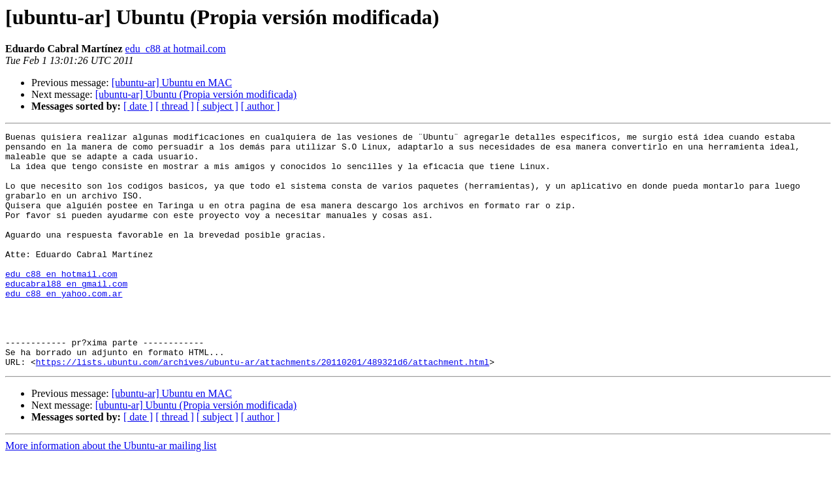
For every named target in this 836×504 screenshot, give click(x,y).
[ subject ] (217, 106)
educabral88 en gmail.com (66, 315)
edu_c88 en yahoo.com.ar (64, 326)
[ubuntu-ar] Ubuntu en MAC (172, 83)
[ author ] (261, 106)
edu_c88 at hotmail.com (176, 49)
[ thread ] (175, 106)
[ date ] (138, 106)
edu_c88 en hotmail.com (61, 303)
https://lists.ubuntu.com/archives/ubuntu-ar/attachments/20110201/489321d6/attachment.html (263, 409)
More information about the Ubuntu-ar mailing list (111, 493)
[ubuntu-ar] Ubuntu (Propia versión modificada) (196, 94)
